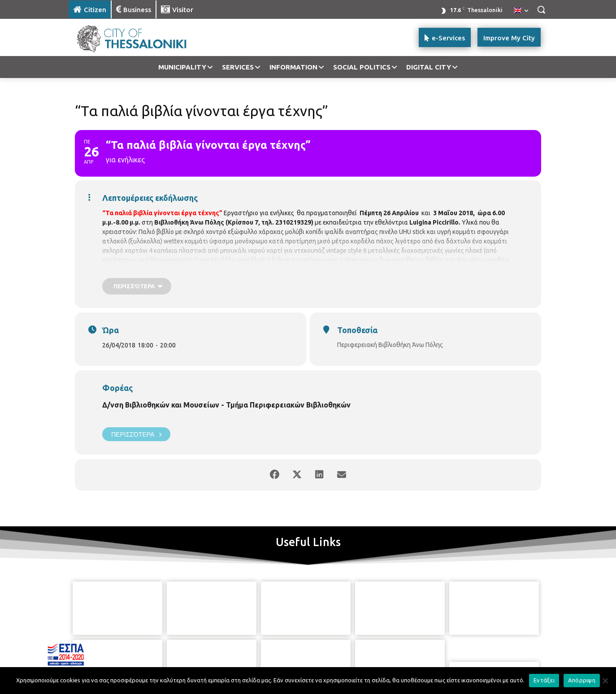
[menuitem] (521, 11)
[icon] (339, 649)
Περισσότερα (136, 434)
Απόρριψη (582, 680)
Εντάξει (544, 680)
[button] (541, 9)
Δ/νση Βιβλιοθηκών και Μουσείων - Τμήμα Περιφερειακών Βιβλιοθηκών (226, 405)
